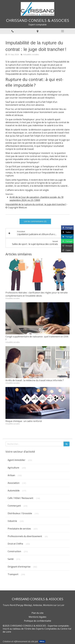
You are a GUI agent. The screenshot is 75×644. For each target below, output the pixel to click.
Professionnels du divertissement (25, 536)
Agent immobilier (16, 460)
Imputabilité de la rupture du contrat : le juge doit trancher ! (36, 204)
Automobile (14, 491)
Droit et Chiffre (15, 544)
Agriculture (13, 468)
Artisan (11, 475)
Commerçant (14, 506)
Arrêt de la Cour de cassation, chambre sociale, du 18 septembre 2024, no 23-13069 (36, 199)
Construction (14, 551)
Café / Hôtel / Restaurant (20, 498)
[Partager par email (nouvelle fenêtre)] (67, 246)
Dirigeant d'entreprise (19, 567)
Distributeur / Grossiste (20, 513)
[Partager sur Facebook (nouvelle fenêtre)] (67, 228)
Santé (11, 559)
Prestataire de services (19, 529)
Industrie (12, 521)
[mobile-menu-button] (63, 31)
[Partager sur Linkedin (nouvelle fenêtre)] (67, 237)
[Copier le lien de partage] (67, 250)
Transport (13, 574)
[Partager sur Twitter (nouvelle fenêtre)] (67, 232)
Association (14, 483)
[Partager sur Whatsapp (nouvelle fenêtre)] (67, 241)
